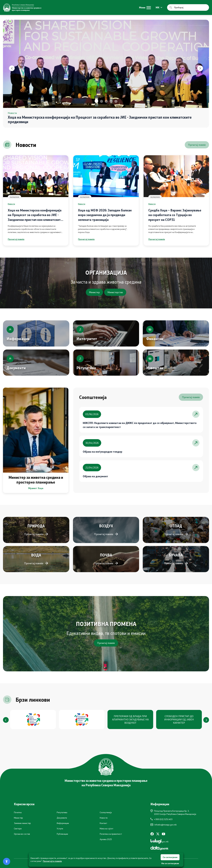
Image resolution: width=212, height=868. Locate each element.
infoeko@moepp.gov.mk (164, 825)
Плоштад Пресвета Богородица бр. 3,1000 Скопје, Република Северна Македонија (173, 812)
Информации (63, 823)
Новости (11, 204)
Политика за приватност (111, 834)
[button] (96, 101)
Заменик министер (22, 823)
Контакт (103, 823)
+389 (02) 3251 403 (161, 819)
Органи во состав (22, 834)
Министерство (115, 292)
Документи (62, 818)
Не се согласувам (170, 863)
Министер (94, 292)
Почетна (18, 812)
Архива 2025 (106, 839)
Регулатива (62, 812)
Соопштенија (106, 812)
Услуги (60, 829)
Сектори (18, 829)
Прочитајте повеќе (52, 861)
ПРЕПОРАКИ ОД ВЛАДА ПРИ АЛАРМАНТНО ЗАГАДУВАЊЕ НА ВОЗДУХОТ (130, 719)
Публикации (62, 834)
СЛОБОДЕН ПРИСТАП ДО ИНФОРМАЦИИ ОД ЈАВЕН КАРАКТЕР (179, 719)
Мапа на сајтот (106, 829)
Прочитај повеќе (197, 145)
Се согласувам (170, 857)
